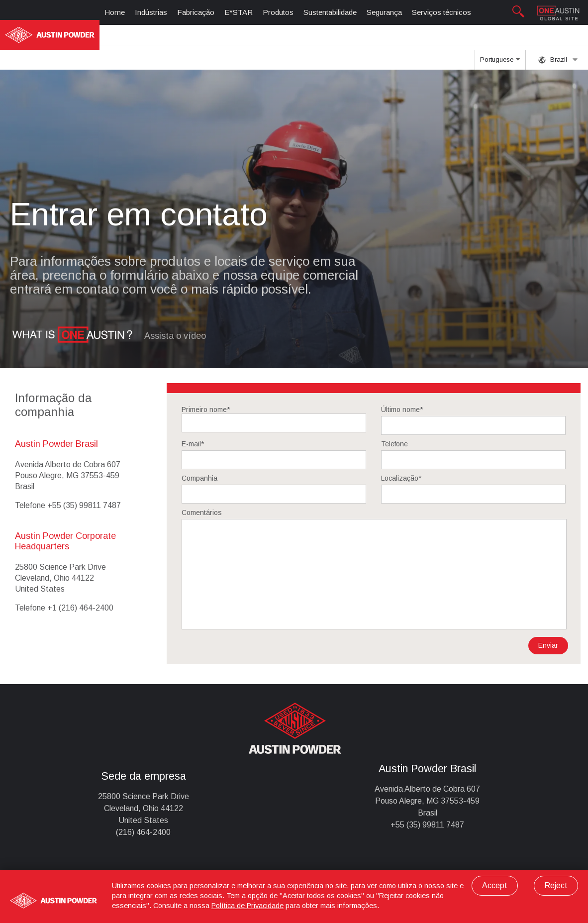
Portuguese (500, 63)
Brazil (558, 60)
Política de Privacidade (247, 906)
